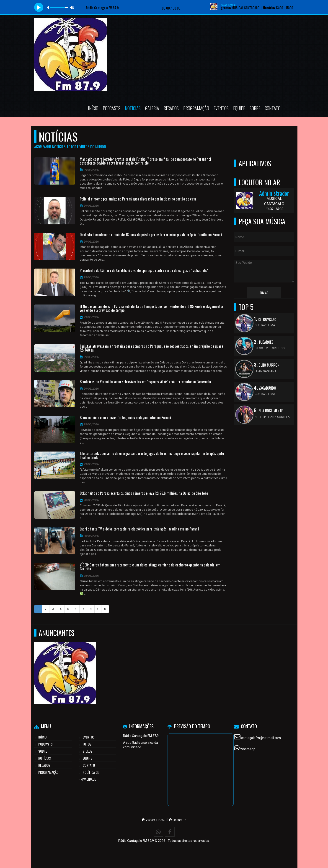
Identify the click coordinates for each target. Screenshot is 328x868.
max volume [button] (72, 7)
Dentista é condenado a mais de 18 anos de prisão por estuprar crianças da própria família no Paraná (151, 235)
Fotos (87, 744)
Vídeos (88, 751)
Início (93, 108)
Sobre (255, 108)
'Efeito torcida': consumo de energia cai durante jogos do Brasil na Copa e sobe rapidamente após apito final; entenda (152, 456)
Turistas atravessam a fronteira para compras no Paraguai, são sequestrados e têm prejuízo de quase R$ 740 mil (151, 348)
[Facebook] (170, 832)
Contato (273, 108)
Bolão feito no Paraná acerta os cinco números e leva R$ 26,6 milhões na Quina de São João (144, 493)
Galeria (152, 108)
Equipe (239, 108)
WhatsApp (248, 749)
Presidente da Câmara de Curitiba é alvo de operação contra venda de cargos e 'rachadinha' (144, 271)
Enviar (264, 293)
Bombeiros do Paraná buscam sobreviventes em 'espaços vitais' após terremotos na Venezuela (145, 382)
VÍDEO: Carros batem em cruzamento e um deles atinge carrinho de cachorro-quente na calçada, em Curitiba (150, 567)
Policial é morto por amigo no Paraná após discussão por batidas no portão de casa (138, 199)
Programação (196, 108)
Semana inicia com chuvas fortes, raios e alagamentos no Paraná (125, 418)
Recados (171, 108)
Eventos (221, 108)
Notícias (133, 108)
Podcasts (112, 108)
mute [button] (49, 7)
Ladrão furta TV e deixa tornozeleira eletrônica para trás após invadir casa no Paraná (139, 529)
